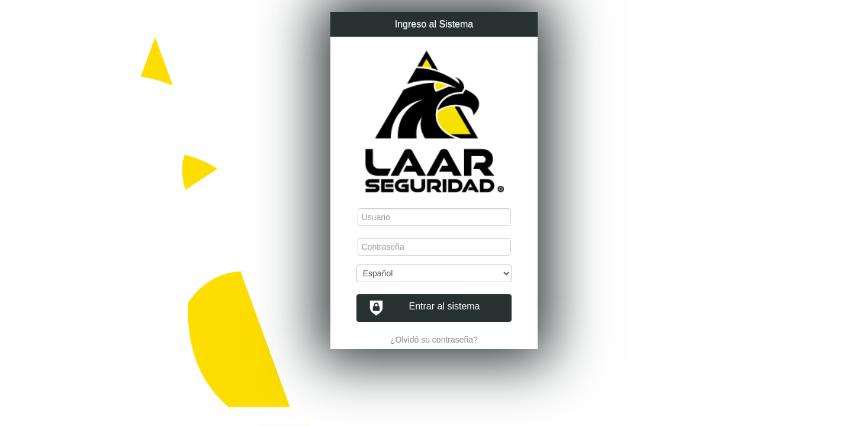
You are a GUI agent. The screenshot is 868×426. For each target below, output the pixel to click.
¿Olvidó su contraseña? (434, 340)
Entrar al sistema (425, 308)
